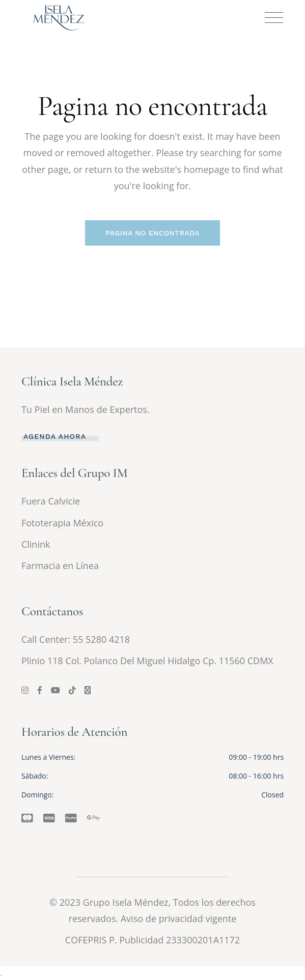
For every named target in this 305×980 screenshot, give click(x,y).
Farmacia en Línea (60, 566)
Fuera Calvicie (51, 501)
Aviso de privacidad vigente (179, 918)
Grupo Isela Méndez (126, 902)
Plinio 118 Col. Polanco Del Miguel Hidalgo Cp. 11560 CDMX (147, 661)
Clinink (36, 544)
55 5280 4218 (101, 639)
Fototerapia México (62, 523)
